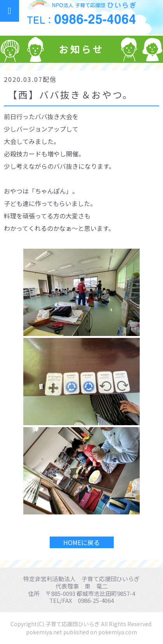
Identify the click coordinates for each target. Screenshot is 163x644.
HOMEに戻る (81, 542)
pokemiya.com (118, 632)
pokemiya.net (44, 632)
